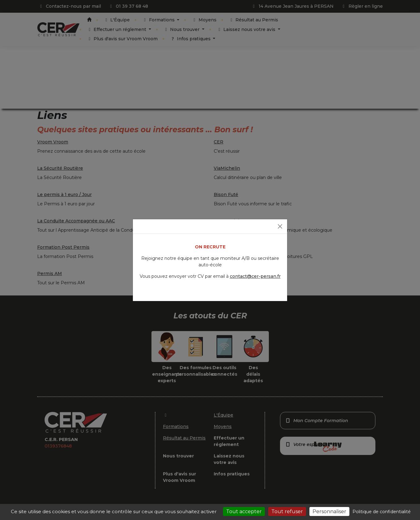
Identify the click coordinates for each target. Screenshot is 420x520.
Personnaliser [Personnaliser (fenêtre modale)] (329, 511)
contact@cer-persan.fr (255, 276)
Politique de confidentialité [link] (382, 512)
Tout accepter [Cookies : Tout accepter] (244, 511)
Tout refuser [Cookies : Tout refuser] (287, 511)
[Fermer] (280, 226)
